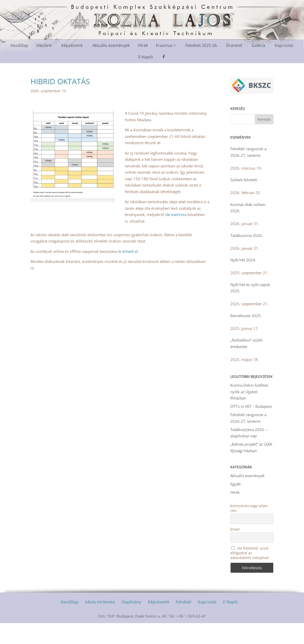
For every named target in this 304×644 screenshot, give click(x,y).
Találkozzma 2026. (247, 235)
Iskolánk (44, 45)
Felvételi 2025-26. (202, 45)
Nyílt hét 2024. (243, 260)
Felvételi (184, 602)
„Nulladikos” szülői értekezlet (246, 343)
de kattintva (176, 214)
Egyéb (236, 484)
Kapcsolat (284, 45)
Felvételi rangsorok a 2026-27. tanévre (248, 152)
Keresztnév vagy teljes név (249, 508)
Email (235, 529)
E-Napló (146, 57)
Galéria (258, 45)
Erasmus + (166, 45)
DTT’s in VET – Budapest (251, 406)
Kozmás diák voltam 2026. (248, 208)
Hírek (143, 45)
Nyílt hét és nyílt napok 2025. (250, 288)
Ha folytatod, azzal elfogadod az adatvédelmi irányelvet (250, 553)
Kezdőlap (19, 45)
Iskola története (100, 602)
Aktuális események (111, 45)
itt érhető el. (128, 251)
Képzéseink (72, 45)
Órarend (234, 45)
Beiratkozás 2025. (246, 316)
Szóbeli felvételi (244, 180)
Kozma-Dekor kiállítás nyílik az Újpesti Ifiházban (249, 392)
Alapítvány (131, 602)
